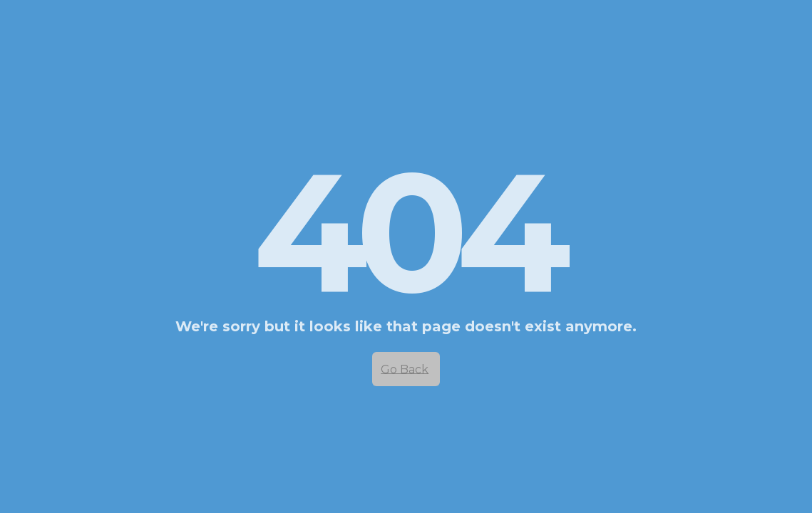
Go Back (405, 369)
